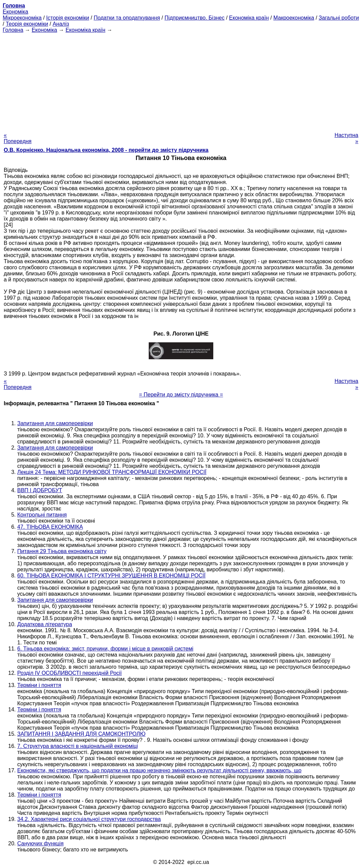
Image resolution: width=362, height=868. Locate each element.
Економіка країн (249, 18)
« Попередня (18, 138)
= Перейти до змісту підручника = (181, 395)
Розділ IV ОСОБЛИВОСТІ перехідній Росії (69, 673)
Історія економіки (68, 18)
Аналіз (61, 24)
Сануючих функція (40, 843)
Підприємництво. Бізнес (195, 18)
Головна (13, 30)
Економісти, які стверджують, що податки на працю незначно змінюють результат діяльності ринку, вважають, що (159, 770)
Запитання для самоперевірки (55, 423)
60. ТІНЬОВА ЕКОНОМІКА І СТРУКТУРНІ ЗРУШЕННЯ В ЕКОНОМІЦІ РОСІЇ (111, 576)
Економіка (15, 12)
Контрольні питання (42, 515)
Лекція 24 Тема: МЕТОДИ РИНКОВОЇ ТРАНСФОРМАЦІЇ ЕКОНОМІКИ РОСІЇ (112, 472)
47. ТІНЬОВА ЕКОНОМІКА (50, 527)
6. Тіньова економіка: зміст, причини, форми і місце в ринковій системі (105, 649)
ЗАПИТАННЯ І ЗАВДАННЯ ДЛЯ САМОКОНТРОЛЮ (81, 734)
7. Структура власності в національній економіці (78, 746)
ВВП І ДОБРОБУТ (40, 490)
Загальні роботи (339, 18)
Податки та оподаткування (127, 18)
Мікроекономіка (22, 18)
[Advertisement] (181, 81)
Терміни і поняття (39, 685)
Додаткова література (45, 624)
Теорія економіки (27, 24)
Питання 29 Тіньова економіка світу (62, 551)
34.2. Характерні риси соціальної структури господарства (89, 819)
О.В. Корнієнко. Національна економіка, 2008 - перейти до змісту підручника (106, 150)
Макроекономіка (294, 18)
